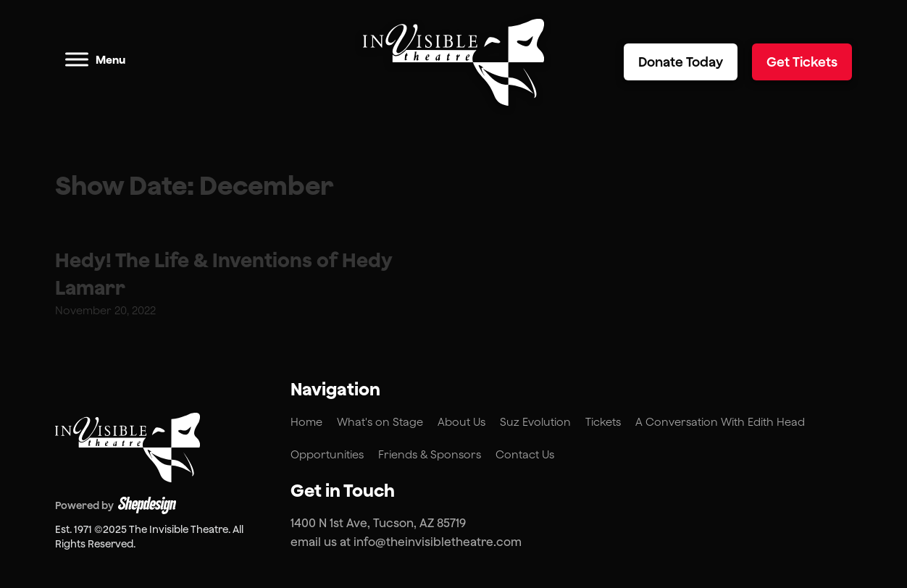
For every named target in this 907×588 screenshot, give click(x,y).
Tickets (603, 422)
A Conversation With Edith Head (720, 422)
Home (306, 422)
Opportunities (327, 454)
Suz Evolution (535, 422)
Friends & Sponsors (430, 454)
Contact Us (525, 454)
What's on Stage (380, 422)
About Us (461, 422)
